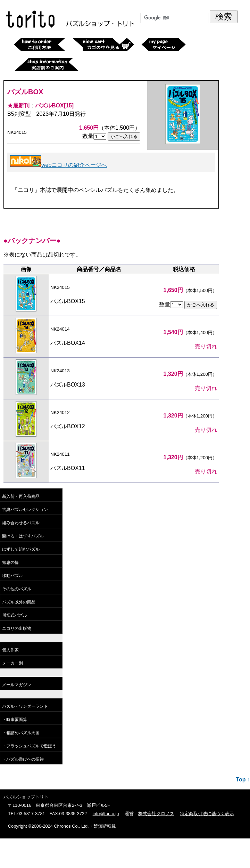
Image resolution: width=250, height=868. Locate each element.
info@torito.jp (106, 814)
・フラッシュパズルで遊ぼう (29, 746)
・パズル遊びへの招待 (23, 759)
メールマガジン (17, 685)
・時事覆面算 (15, 720)
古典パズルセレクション (25, 510)
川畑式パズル (15, 615)
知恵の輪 (10, 562)
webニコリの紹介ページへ (59, 165)
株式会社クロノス (156, 814)
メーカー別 (12, 663)
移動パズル (12, 576)
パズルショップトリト (26, 797)
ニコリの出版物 (17, 628)
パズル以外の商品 (19, 602)
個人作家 (10, 650)
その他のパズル (17, 589)
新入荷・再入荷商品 (21, 496)
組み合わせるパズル (21, 523)
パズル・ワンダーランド (25, 706)
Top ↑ (243, 780)
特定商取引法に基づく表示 (207, 814)
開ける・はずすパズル (23, 536)
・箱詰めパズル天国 (21, 733)
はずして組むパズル (21, 549)
